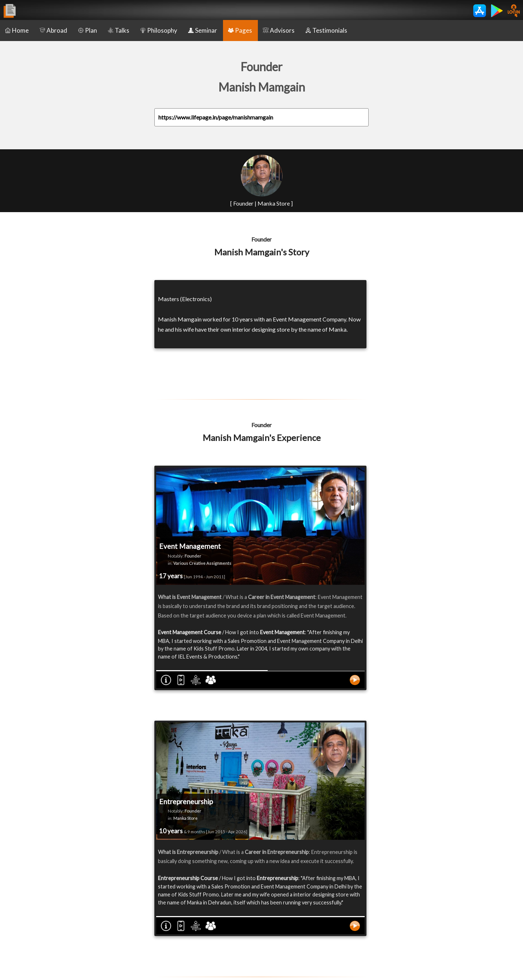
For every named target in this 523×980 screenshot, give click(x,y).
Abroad (53, 30)
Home (17, 30)
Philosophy (159, 30)
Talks (119, 30)
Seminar (203, 30)
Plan (88, 30)
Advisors (279, 30)
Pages (240, 30)
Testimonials (326, 30)
